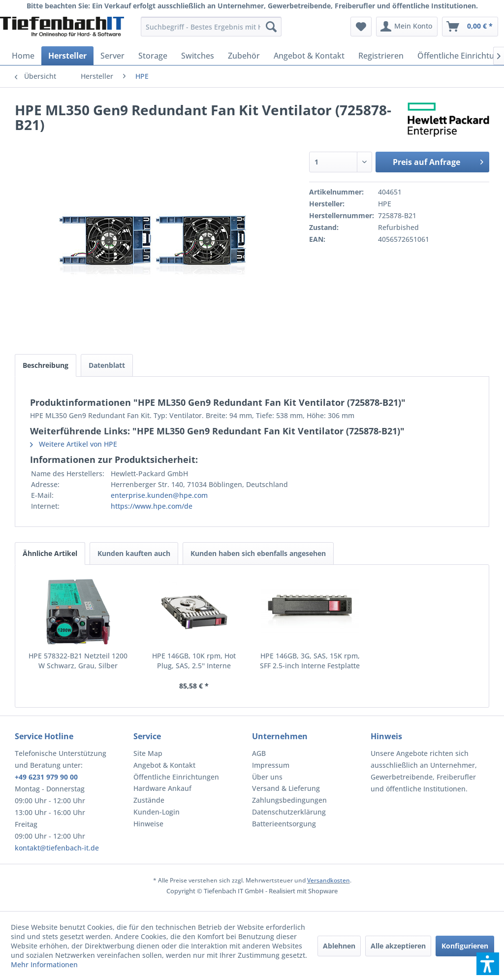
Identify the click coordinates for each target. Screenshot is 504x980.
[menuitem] (211, 27)
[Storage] (153, 56)
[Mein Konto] (407, 27)
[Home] (23, 56)
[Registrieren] (381, 56)
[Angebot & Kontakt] (309, 56)
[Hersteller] (67, 56)
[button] (488, 964)
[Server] (112, 56)
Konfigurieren (465, 946)
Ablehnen (339, 946)
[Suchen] (271, 27)
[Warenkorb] (470, 27)
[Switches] (198, 56)
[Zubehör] (244, 56)
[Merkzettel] (361, 27)
